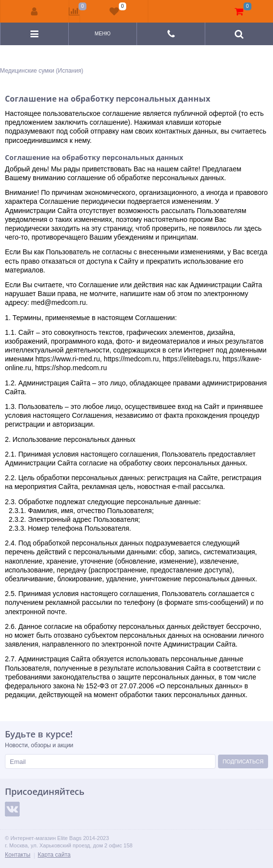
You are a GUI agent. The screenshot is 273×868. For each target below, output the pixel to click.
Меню (103, 34)
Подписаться (243, 761)
